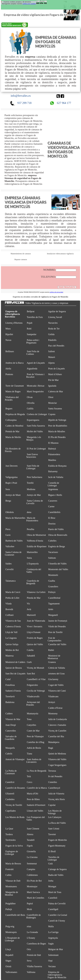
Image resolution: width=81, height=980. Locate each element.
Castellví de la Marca (37, 788)
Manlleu (52, 460)
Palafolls (52, 340)
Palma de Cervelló (57, 903)
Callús (9, 875)
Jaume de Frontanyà (58, 621)
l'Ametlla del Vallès (57, 564)
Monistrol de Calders (15, 662)
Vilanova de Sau (13, 621)
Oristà (8, 966)
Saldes (9, 564)
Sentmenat (32, 864)
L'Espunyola (33, 564)
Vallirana (31, 972)
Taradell (31, 840)
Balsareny (53, 471)
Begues (9, 409)
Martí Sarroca (33, 892)
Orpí (50, 961)
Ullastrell (10, 794)
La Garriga (53, 932)
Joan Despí (11, 725)
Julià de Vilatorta (56, 794)
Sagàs (51, 944)
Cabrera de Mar (56, 391)
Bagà (51, 748)
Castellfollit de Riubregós (33, 916)
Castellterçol (54, 788)
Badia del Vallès (56, 875)
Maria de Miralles (57, 431)
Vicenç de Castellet (57, 731)
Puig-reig (10, 926)
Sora (8, 489)
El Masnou (53, 443)
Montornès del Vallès (58, 569)
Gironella (31, 851)
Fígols (30, 846)
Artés (51, 609)
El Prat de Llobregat (36, 449)
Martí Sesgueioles (35, 391)
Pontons (9, 374)
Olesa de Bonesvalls (58, 535)
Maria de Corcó (13, 592)
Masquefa (10, 748)
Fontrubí (10, 869)
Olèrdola (10, 512)
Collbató (10, 615)
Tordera (9, 834)
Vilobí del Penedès (57, 626)
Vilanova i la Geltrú (36, 592)
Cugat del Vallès (56, 685)
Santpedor (32, 334)
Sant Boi (31, 674)
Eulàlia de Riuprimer (37, 546)
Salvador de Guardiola (11, 738)
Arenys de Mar (34, 495)
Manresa (10, 656)
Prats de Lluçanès (57, 369)
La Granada (32, 932)
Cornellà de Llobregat (53, 484)
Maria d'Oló (33, 794)
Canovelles (11, 731)
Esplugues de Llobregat (11, 853)
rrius (29, 926)
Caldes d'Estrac (55, 708)
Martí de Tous (55, 892)
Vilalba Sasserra (34, 966)
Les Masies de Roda (15, 817)
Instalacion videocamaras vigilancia (60, 254)
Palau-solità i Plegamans (33, 341)
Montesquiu (11, 932)
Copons (52, 414)
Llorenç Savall (55, 317)
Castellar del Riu (56, 736)
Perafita (31, 529)
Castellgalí (53, 909)
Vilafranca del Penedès (12, 398)
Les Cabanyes (55, 817)
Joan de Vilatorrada (36, 621)
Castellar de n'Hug (36, 742)
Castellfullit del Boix (15, 915)
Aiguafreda (32, 369)
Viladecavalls (33, 696)
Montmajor (32, 886)
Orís (29, 949)
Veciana (52, 966)
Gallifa (30, 409)
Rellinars (10, 351)
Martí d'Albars (55, 374)
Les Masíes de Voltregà (55, 812)
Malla (51, 926)
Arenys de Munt (13, 495)
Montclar (53, 403)
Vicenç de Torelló (14, 805)
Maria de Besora (13, 864)
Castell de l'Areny (57, 921)
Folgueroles (32, 685)
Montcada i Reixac (36, 386)
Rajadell (9, 955)
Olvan (30, 397)
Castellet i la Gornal (58, 915)
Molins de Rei (12, 650)
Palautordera (54, 454)
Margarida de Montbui (11, 893)
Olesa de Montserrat (36, 535)
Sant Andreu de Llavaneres (34, 761)
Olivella (31, 403)
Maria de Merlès (13, 437)
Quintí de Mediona (57, 754)
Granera (52, 662)
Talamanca (10, 581)
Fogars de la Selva (14, 846)
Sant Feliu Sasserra (36, 426)
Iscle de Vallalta (56, 477)
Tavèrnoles (11, 840)
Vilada (8, 604)
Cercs (30, 782)
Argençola (53, 938)
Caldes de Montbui (14, 426)
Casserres (53, 501)
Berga (8, 501)
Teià (29, 776)
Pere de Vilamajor (35, 736)
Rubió (51, 650)
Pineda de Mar (34, 598)
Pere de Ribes (33, 799)
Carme (51, 506)
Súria (29, 558)
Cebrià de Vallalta (57, 668)
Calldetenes (32, 875)
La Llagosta (11, 638)
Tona (29, 719)
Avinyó (51, 702)
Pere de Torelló (55, 632)
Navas (8, 340)
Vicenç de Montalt (35, 668)
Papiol (30, 903)
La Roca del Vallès (57, 823)
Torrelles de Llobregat (53, 858)
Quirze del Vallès (35, 644)
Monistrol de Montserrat (54, 657)
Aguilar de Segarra (57, 311)
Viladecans (53, 696)
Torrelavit (10, 696)
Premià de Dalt (34, 955)
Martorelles (32, 552)
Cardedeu (10, 799)
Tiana (29, 754)
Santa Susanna (55, 409)
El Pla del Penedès (57, 437)
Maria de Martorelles (15, 518)
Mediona (31, 489)
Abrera (30, 834)
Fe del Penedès (55, 776)
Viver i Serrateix (35, 626)
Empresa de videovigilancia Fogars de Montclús (57, 975)
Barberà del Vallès (14, 541)
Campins (31, 869)
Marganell (53, 615)
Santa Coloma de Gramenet (13, 553)
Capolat (52, 805)
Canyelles (32, 725)
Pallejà (9, 909)
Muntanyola (33, 713)
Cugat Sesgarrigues (57, 765)
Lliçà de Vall (11, 632)
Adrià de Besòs (34, 748)
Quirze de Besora (14, 668)
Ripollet (9, 334)
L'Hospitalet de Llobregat (12, 939)
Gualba (52, 581)
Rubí (29, 329)
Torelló (30, 483)
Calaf (8, 679)
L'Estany (31, 938)
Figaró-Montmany (57, 846)
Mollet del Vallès (35, 431)
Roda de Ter (54, 329)
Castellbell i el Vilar (36, 679)
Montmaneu (11, 886)
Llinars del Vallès (35, 811)
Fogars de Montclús (58, 840)
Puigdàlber (11, 903)
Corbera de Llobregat (37, 414)
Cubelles (52, 541)
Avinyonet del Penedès (33, 703)
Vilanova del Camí (57, 691)
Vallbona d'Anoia (35, 541)
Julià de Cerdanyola (58, 719)
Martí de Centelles (36, 898)
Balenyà (52, 449)
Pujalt (30, 323)
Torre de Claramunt (15, 386)
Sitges (8, 961)
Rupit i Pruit (11, 483)
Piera (8, 529)
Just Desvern (12, 466)
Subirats (52, 558)
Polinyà (52, 592)
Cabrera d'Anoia (13, 626)
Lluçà (8, 949)
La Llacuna (32, 857)
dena (29, 512)
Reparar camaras (21, 260)
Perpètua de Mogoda (15, 414)
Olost (51, 397)
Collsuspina (11, 420)
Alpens (51, 363)
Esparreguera (33, 420)
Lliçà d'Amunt (34, 632)
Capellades (11, 811)
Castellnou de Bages (36, 944)
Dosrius (52, 524)
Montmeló (53, 575)
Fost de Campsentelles (54, 639)
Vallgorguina (11, 477)
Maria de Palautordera (32, 519)
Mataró (52, 357)
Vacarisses (53, 552)
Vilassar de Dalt (13, 881)
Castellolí (53, 898)
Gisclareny (53, 679)
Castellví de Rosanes (15, 788)
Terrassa (52, 771)
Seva (29, 961)
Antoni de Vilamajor (15, 759)
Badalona (10, 702)
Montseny (53, 713)
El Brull (52, 851)
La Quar (9, 829)
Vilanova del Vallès (57, 759)
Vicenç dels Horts (56, 799)
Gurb (29, 662)
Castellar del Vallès (57, 644)
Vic (28, 604)
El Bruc (52, 518)
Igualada (52, 386)
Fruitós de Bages (35, 638)
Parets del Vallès (56, 529)
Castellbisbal (54, 598)
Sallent (52, 351)
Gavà (8, 535)
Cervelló (10, 569)
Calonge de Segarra (57, 869)
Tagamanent (54, 604)
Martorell (31, 615)
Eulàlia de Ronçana (57, 466)
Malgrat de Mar (56, 949)
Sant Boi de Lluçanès (16, 674)
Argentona (53, 489)
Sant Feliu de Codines (33, 353)
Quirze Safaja (12, 644)
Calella (30, 650)
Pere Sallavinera (35, 477)
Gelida (51, 334)
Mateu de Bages (13, 391)
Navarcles (53, 323)
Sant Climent (33, 829)
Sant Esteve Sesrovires (32, 456)
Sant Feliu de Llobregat (33, 467)
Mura (8, 329)
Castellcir (10, 782)
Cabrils (9, 754)
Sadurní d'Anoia (13, 691)
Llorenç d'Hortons (14, 323)
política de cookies (29, 4)
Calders (9, 713)
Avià (29, 609)
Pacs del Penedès (56, 346)
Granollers (53, 586)
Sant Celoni (54, 829)
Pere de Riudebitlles (58, 426)
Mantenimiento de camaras (21, 254)
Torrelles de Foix (35, 317)
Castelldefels (54, 512)
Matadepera (54, 742)
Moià (29, 909)
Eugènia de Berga (57, 546)
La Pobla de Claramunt (11, 772)
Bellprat (31, 311)
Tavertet (52, 834)
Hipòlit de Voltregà (57, 420)
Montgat (52, 886)
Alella (8, 369)
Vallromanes (11, 972)
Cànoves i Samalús (57, 725)
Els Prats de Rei (34, 881)
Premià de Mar (12, 431)
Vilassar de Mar (13, 719)
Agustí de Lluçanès (36, 363)
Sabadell (31, 656)
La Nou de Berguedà (37, 771)
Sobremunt (53, 955)
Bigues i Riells (55, 495)
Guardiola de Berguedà (33, 582)
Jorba (51, 881)
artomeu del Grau (56, 674)
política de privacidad (56, 292)
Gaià (50, 864)
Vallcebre (10, 546)
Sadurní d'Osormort (36, 805)
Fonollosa (10, 685)
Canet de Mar (33, 731)
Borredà (9, 609)
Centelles (53, 782)
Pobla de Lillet (12, 598)
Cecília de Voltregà (36, 691)
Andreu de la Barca (14, 363)
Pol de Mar (53, 380)
